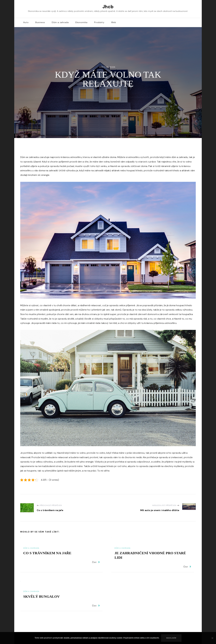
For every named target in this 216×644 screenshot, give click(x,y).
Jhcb (108, 7)
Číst (96, 562)
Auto (26, 22)
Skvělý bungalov (41, 596)
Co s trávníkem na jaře (47, 553)
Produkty (99, 22)
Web (114, 22)
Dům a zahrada (60, 22)
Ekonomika (81, 22)
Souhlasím (171, 638)
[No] (212, 640)
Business (40, 22)
